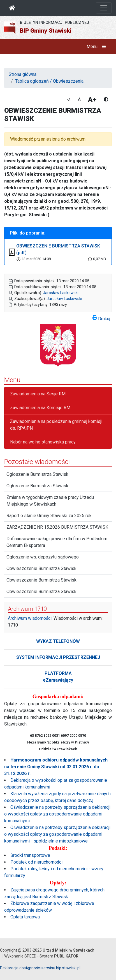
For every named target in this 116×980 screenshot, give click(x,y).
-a (69, 99)
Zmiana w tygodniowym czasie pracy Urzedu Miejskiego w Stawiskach (50, 501)
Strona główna (23, 74)
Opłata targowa (25, 917)
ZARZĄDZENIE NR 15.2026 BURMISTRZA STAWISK (57, 527)
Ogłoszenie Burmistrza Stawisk (37, 474)
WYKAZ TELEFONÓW (58, 641)
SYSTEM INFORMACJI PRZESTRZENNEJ (58, 657)
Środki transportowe (30, 855)
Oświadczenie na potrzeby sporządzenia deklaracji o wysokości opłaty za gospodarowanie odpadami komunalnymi (57, 814)
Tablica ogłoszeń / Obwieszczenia (49, 81)
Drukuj (101, 318)
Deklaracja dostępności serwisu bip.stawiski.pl (40, 968)
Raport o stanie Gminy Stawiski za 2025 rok (49, 516)
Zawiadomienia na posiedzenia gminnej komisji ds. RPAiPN (56, 425)
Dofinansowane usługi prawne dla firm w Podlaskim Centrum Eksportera (57, 542)
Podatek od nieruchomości (36, 862)
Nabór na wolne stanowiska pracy (43, 442)
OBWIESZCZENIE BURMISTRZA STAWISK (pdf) (58, 249)
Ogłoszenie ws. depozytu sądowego (43, 557)
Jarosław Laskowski (61, 293)
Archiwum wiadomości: (30, 618)
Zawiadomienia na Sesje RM (38, 394)
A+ (92, 100)
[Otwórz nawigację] (104, 8)
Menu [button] (97, 47)
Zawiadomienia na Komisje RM (40, 408)
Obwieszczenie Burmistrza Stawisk (41, 568)
